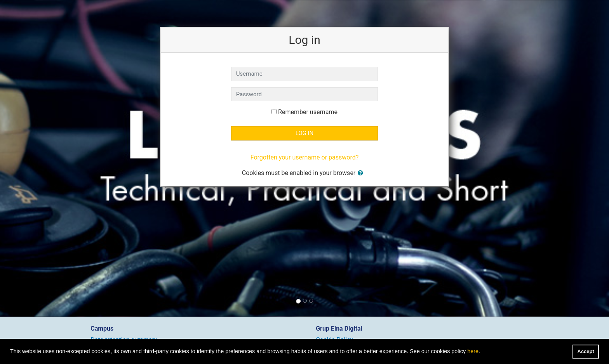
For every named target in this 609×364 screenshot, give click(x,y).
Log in (305, 133)
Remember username (308, 112)
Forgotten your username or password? (304, 157)
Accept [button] (586, 351)
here (473, 351)
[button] (362, 173)
